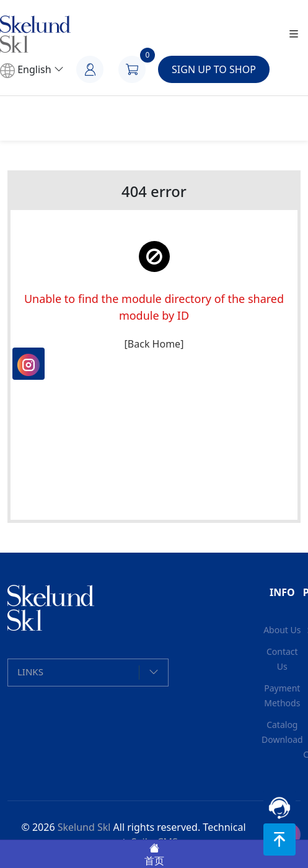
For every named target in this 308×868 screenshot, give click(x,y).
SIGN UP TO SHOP (214, 69)
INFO (282, 592)
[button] (88, 673)
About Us (282, 630)
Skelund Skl (84, 827)
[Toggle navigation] (294, 34)
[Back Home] (154, 344)
